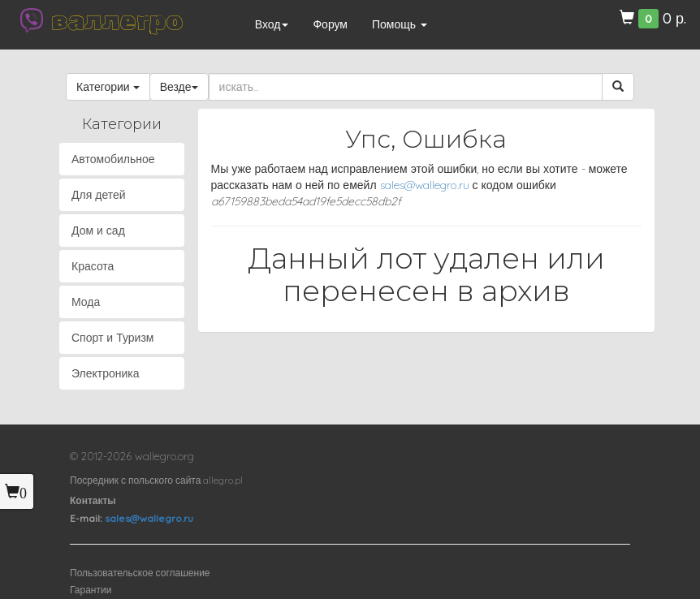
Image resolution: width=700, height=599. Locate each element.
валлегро (117, 20)
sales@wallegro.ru (425, 185)
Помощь (400, 24)
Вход (272, 24)
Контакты (93, 500)
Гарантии (91, 590)
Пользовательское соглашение (140, 573)
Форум (330, 24)
